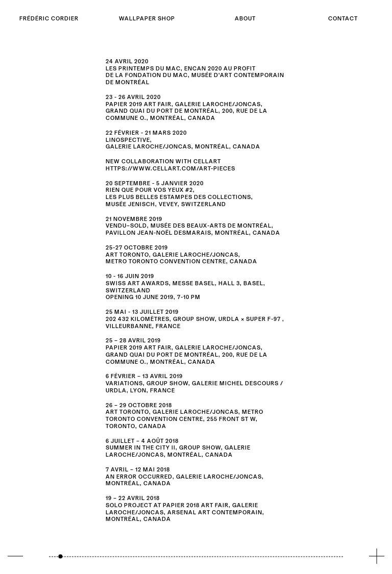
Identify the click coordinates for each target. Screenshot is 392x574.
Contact (343, 18)
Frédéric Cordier (49, 18)
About (245, 18)
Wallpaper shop (147, 18)
